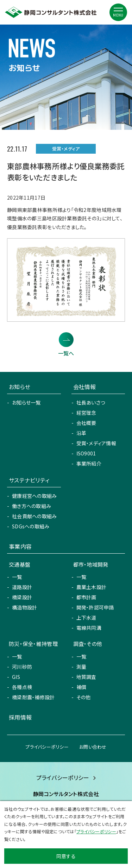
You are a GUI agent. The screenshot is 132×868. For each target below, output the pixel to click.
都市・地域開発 (91, 564)
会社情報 (85, 387)
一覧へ (66, 353)
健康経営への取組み (34, 496)
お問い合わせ (93, 747)
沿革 (81, 433)
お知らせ (20, 387)
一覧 (17, 577)
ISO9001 (86, 453)
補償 (81, 687)
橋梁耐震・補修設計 (33, 697)
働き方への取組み (32, 506)
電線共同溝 (89, 628)
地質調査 (86, 677)
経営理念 (86, 413)
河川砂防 (22, 667)
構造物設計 (24, 607)
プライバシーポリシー (47, 747)
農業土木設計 (92, 587)
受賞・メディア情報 (96, 443)
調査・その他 (88, 644)
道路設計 (22, 587)
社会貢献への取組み (34, 516)
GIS (16, 677)
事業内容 (20, 546)
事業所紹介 (89, 463)
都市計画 (86, 597)
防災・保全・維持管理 (33, 644)
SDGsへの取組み (31, 526)
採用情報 (20, 717)
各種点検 (22, 687)
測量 (81, 667)
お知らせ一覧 (26, 402)
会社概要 (86, 423)
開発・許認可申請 (95, 607)
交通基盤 (20, 564)
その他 (84, 697)
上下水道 (86, 617)
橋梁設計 (22, 597)
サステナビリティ (29, 480)
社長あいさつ (91, 402)
